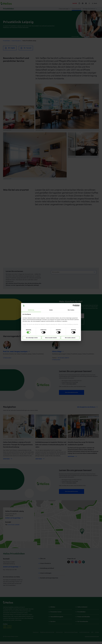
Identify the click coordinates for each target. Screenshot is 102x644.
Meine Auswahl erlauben (51, 338)
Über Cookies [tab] (71, 310)
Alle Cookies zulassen (70, 338)
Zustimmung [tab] (31, 310)
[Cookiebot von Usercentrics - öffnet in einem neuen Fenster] (74, 306)
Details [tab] (51, 310)
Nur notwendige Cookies (32, 338)
